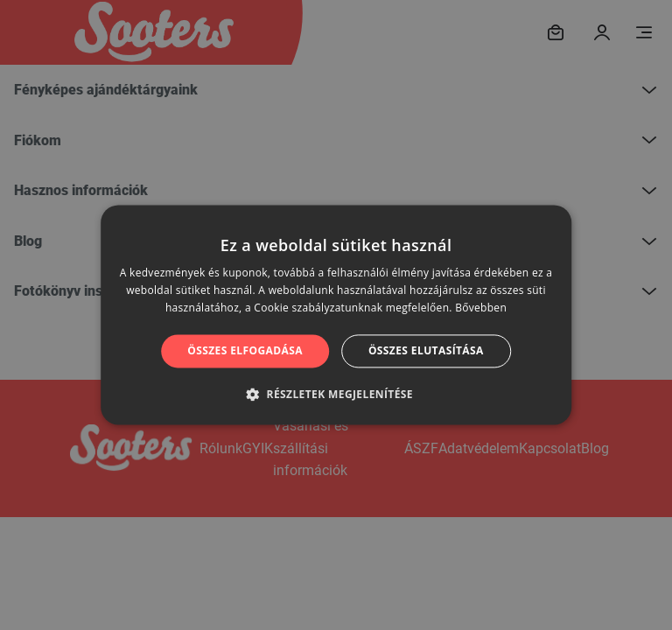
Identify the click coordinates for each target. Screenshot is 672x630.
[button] (336, 395)
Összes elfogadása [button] (245, 350)
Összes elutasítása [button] (426, 350)
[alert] (336, 315)
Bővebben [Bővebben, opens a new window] (481, 308)
